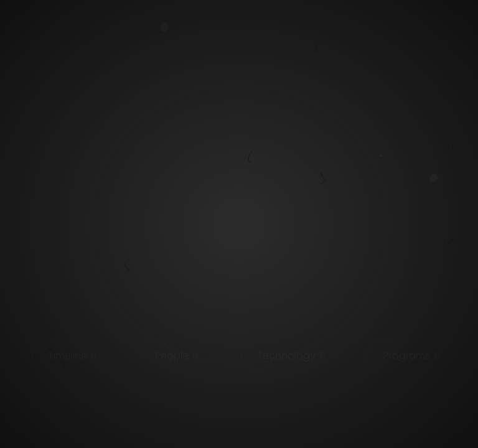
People (172, 356)
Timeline (68, 356)
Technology (286, 356)
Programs (407, 356)
